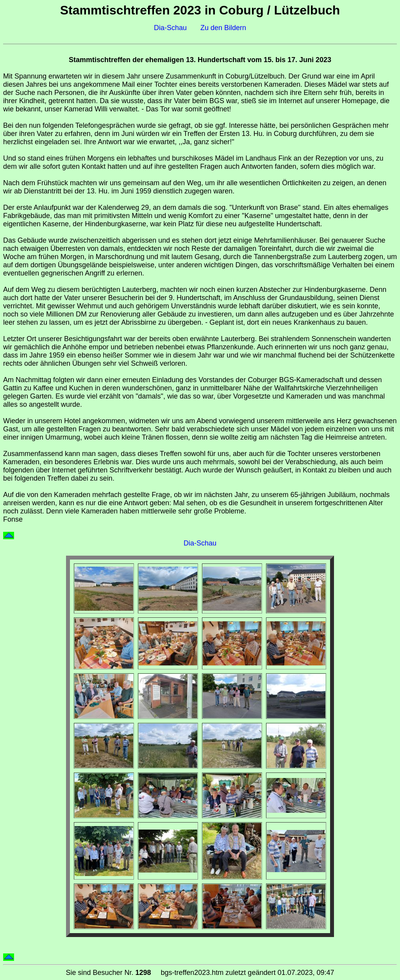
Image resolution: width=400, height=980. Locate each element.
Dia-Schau (170, 28)
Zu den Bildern (223, 28)
